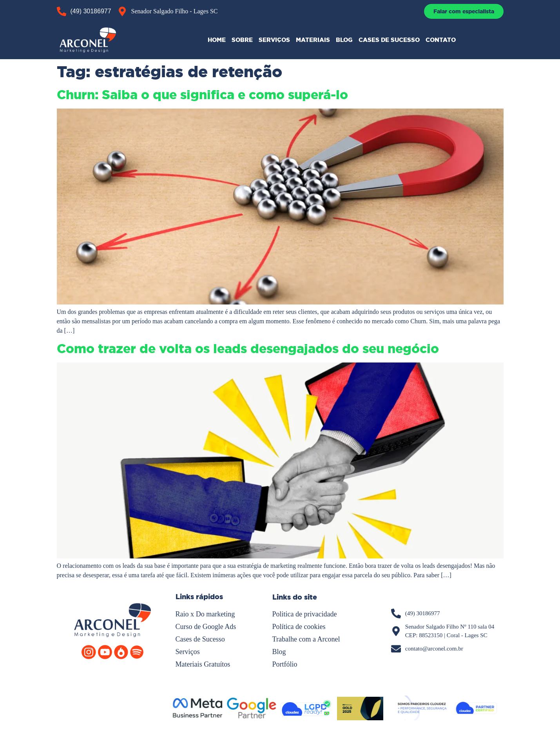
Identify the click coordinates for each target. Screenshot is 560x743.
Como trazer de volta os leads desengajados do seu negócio (248, 349)
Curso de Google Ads (206, 627)
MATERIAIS (313, 40)
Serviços (188, 652)
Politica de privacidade (305, 614)
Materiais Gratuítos (203, 664)
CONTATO (441, 40)
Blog (279, 652)
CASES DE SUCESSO (389, 40)
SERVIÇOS (274, 40)
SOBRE (242, 40)
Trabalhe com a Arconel (306, 639)
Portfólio (285, 664)
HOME (217, 40)
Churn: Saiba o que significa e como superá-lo (202, 95)
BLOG (344, 40)
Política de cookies (299, 627)
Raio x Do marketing (205, 614)
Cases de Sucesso (200, 639)
